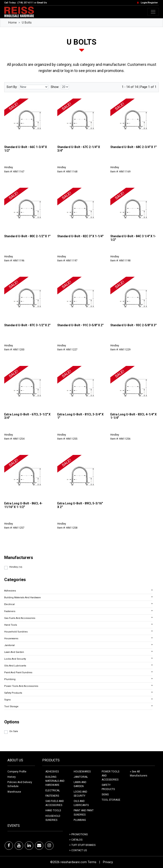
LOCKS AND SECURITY (80, 794)
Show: (55, 87)
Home (13, 23)
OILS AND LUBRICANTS (81, 803)
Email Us (42, 3)
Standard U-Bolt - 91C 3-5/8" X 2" (80, 325)
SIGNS (105, 795)
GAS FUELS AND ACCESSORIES (55, 803)
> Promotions (78, 834)
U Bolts (27, 23)
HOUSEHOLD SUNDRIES (53, 818)
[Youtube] (19, 845)
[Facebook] (9, 845)
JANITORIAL (81, 777)
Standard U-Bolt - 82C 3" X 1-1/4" (80, 236)
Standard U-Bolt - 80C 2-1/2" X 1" (27, 236)
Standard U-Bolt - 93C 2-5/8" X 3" (133, 325)
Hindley (16, 567)
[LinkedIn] (29, 845)
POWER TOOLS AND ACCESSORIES (110, 776)
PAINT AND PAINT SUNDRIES (84, 812)
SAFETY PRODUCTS (108, 787)
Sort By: (12, 87)
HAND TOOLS (53, 810)
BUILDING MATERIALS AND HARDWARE (55, 781)
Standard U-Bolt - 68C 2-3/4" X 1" (133, 147)
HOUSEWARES (82, 772)
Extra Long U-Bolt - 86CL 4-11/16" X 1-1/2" (23, 505)
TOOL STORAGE (111, 800)
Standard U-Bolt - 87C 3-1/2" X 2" (27, 325)
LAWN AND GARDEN (80, 784)
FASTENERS (52, 796)
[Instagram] (49, 845)
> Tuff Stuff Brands (82, 845)
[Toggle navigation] (153, 12)
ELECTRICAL (53, 790)
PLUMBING (80, 820)
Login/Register (149, 3)
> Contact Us (78, 850)
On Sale (14, 731)
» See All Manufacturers (139, 774)
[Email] (39, 845)
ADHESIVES (52, 772)
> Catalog (76, 840)
